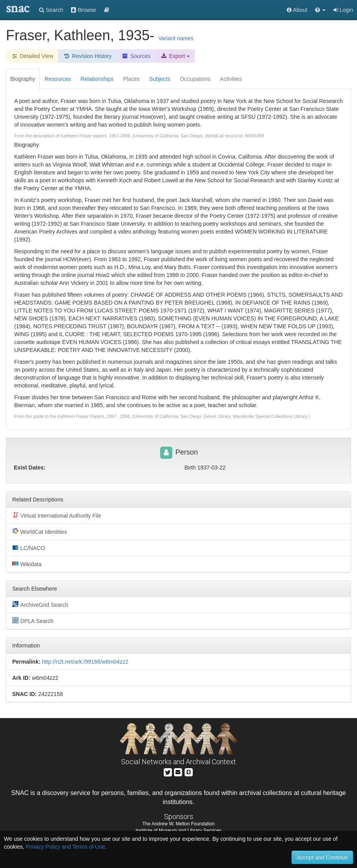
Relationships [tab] (97, 79)
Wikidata (27, 564)
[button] (320, 10)
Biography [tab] (23, 79)
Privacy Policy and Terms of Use (65, 847)
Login (343, 10)
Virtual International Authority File (57, 515)
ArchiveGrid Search (40, 604)
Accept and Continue (322, 857)
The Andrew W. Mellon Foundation (178, 824)
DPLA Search (33, 621)
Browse (84, 10)
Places (131, 79)
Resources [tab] (58, 79)
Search (51, 10)
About (297, 10)
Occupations (195, 79)
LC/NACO (29, 548)
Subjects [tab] (160, 79)
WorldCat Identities (40, 531)
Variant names (176, 38)
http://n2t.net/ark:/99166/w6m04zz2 (85, 662)
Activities (231, 79)
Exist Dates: (30, 468)
